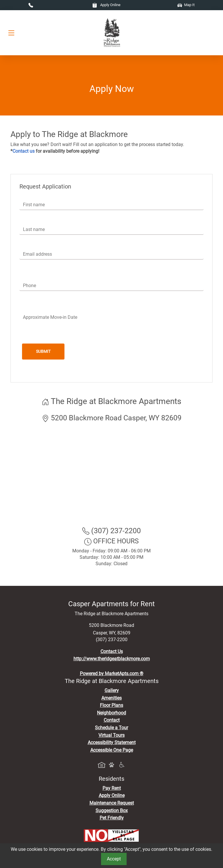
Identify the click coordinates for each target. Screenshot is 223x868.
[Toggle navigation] (11, 33)
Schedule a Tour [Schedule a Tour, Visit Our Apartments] (111, 728)
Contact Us (112, 651)
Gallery (112, 690)
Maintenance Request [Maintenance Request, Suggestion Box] (112, 803)
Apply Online (106, 5)
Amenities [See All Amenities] (111, 698)
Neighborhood (111, 713)
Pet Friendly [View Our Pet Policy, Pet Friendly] (112, 818)
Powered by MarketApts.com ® (112, 674)
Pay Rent (112, 788)
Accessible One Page (112, 750)
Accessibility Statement (112, 742)
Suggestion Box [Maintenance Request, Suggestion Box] (112, 811)
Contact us (24, 151)
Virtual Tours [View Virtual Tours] (111, 735)
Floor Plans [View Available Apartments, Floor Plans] (111, 705)
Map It (186, 5)
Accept (114, 859)
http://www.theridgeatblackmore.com (112, 659)
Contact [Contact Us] (112, 720)
